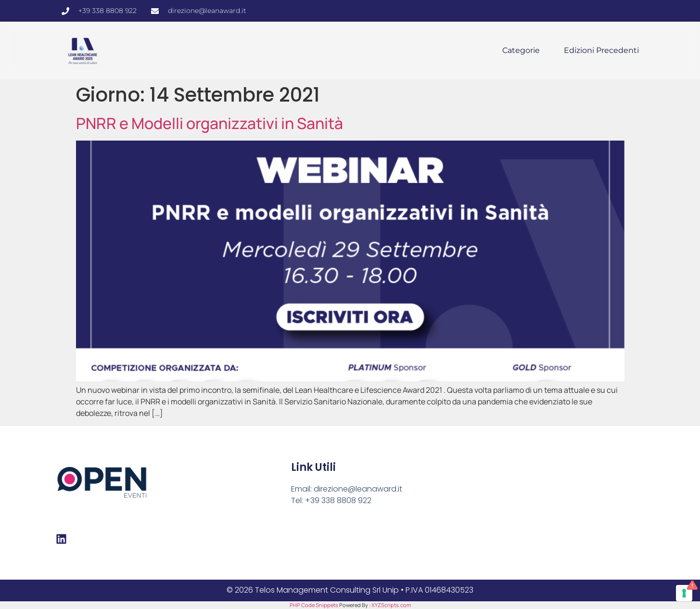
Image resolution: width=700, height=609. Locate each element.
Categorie (521, 50)
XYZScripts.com (391, 605)
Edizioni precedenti (601, 50)
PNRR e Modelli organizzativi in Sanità (210, 123)
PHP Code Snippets (314, 605)
